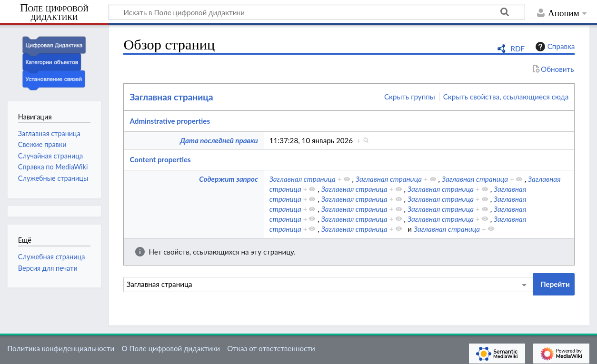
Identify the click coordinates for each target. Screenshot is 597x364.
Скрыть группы (410, 97)
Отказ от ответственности (271, 348)
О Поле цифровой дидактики (171, 348)
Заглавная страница (171, 97)
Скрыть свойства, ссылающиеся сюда (506, 97)
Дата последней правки (219, 140)
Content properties (160, 159)
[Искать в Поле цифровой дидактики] (317, 12)
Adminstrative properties (170, 121)
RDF (517, 49)
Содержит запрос (228, 179)
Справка (554, 47)
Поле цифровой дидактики (54, 13)
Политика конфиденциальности (61, 348)
